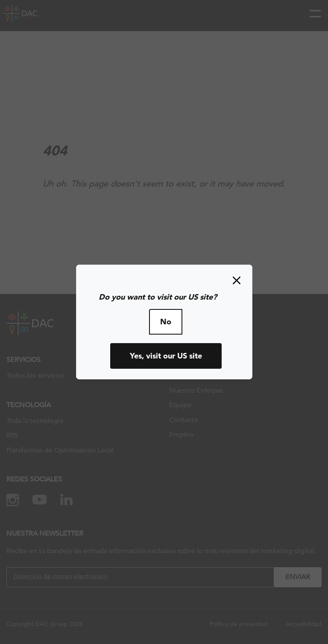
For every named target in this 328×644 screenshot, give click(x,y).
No (166, 322)
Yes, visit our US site (166, 356)
